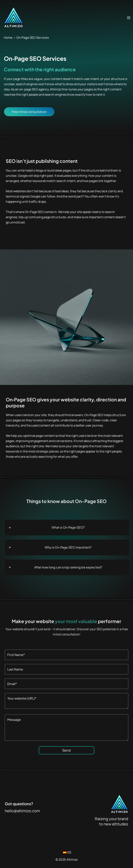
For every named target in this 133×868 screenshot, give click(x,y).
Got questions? (19, 804)
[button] (29, 112)
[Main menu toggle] (129, 18)
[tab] (67, 528)
